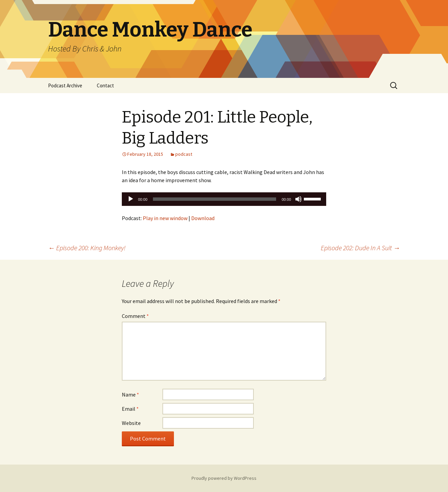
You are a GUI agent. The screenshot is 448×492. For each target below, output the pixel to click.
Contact (105, 85)
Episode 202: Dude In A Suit (360, 248)
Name (130, 394)
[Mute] (298, 199)
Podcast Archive (65, 85)
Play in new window (165, 218)
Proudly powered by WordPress (224, 478)
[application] (224, 199)
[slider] (215, 199)
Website (131, 423)
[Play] (131, 199)
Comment (135, 316)
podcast (184, 154)
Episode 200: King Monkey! (87, 248)
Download (203, 218)
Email (130, 409)
